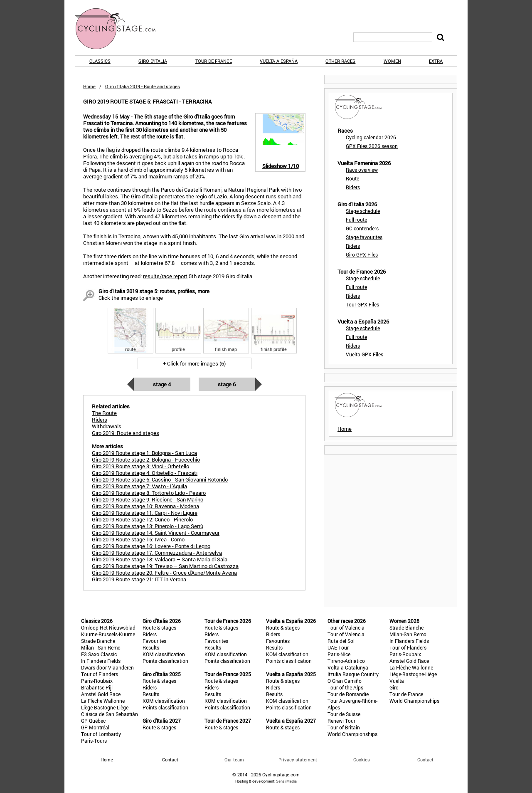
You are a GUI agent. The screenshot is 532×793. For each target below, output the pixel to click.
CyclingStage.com (121, 29)
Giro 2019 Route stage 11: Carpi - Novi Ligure (145, 513)
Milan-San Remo (408, 634)
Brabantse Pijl (97, 687)
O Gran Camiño (345, 681)
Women (392, 61)
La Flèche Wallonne (103, 701)
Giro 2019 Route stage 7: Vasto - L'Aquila (139, 486)
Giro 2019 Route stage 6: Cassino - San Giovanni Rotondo (160, 479)
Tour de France (214, 61)
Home (89, 86)
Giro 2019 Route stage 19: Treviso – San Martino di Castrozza (165, 566)
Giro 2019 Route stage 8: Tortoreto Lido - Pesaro (149, 493)
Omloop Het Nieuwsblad (108, 627)
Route (352, 178)
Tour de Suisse (344, 714)
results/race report (165, 276)
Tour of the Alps (345, 687)
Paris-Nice (339, 654)
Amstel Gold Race (101, 694)
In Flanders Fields (101, 661)
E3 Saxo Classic (99, 654)
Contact (425, 760)
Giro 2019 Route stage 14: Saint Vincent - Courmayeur (156, 533)
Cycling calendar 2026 (371, 137)
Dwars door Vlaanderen (107, 667)
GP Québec (93, 721)
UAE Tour (338, 647)
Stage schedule (363, 211)
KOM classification (164, 654)
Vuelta (397, 681)
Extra (436, 61)
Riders (353, 187)
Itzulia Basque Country (353, 674)
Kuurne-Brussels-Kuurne (108, 634)
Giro (394, 687)
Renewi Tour (341, 721)
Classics (100, 61)
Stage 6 (227, 384)
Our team (234, 760)
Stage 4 (162, 384)
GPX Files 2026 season (372, 146)
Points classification (165, 661)
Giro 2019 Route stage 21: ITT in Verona (139, 579)
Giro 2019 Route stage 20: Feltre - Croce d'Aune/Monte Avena (164, 573)
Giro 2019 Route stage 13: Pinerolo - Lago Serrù (148, 526)
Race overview (362, 170)
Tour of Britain (344, 727)
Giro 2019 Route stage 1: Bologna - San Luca (144, 453)
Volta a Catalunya (348, 667)
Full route (356, 220)
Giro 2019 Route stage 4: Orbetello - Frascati (145, 473)
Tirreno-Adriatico (346, 661)
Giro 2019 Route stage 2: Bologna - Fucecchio (146, 459)
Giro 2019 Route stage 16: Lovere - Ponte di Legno (151, 546)
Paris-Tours (94, 741)
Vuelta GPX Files (365, 354)
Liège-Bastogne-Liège (105, 707)
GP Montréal (95, 727)
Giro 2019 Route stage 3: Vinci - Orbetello (140, 466)
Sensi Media (286, 781)
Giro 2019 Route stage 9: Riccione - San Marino (148, 499)
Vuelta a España (279, 61)
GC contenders (362, 228)
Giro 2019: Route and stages (126, 433)
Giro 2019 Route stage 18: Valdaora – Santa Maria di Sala (160, 559)
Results (151, 647)
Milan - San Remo (101, 647)
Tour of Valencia (346, 627)
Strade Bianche (98, 641)
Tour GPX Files (362, 304)
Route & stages (159, 627)
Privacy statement (298, 760)
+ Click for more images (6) (194, 363)
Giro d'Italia (153, 61)
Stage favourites (364, 237)
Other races (340, 61)
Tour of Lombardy (101, 734)
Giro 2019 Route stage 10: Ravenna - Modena (145, 506)
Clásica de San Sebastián (110, 714)
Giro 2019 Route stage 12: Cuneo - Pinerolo (142, 519)
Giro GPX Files (362, 254)
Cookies (362, 760)
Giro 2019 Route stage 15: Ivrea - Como (138, 539)
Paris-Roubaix (97, 681)
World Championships (352, 734)
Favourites (154, 641)
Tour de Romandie (348, 694)
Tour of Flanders (100, 674)
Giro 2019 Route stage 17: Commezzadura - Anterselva (157, 553)
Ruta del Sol (341, 641)
